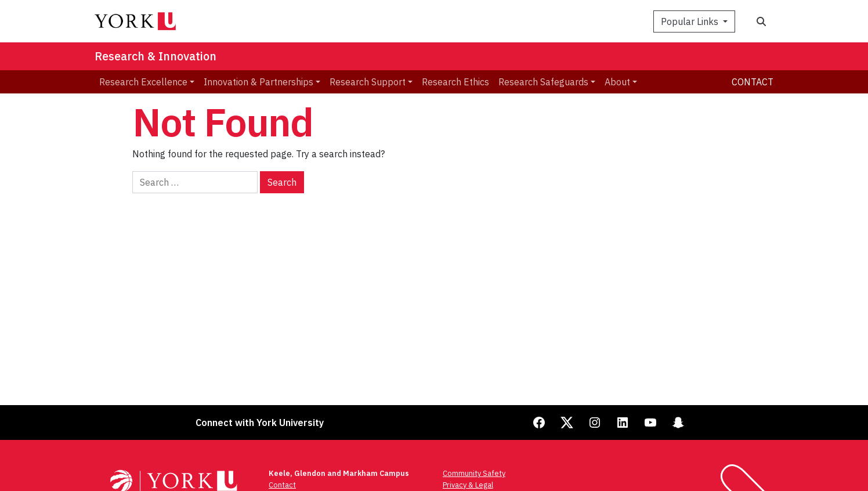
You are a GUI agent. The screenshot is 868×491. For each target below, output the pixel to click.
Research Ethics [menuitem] (455, 82)
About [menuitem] (617, 82)
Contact (753, 82)
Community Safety (474, 473)
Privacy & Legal (468, 485)
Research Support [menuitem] (368, 82)
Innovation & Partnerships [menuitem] (258, 82)
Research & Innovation (155, 56)
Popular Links (691, 21)
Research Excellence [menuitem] (143, 82)
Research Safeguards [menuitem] (543, 82)
